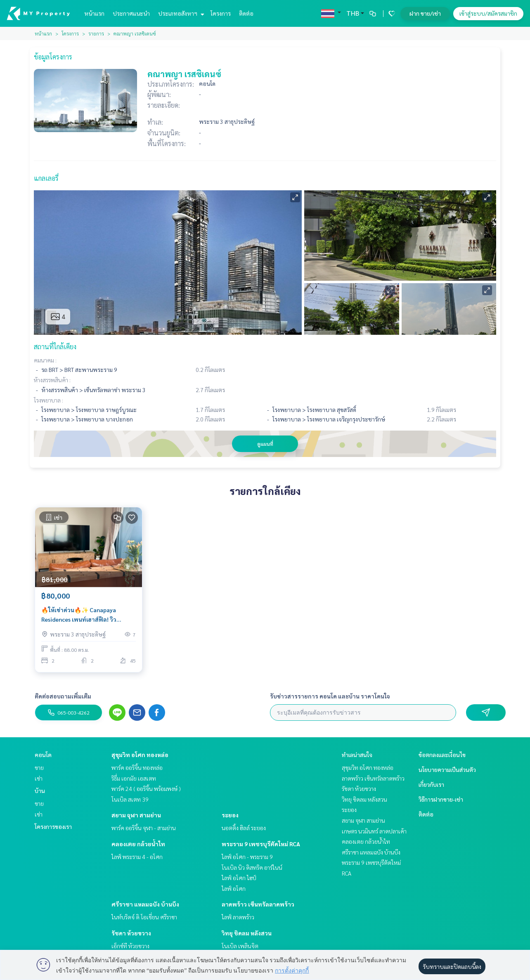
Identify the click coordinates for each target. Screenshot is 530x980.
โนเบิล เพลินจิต (240, 946)
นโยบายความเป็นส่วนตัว (447, 769)
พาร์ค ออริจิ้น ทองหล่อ (137, 767)
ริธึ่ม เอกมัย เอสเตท (134, 778)
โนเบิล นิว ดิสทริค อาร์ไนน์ (252, 867)
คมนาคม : (45, 360)
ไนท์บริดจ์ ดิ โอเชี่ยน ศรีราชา (144, 917)
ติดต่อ (246, 13)
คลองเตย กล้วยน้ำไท (138, 844)
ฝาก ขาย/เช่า (425, 13)
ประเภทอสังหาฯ (180, 13)
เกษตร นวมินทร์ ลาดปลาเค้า (374, 831)
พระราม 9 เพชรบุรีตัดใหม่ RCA (261, 844)
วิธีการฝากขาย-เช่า (441, 799)
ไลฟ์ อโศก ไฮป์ (239, 878)
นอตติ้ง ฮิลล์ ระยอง (244, 828)
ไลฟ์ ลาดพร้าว (238, 917)
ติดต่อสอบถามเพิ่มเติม (63, 696)
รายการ (96, 33)
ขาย (39, 767)
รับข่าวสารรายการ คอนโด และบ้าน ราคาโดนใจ (330, 696)
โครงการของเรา (53, 826)
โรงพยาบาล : (49, 400)
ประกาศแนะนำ (131, 13)
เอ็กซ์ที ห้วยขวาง (130, 946)
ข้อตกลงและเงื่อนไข (442, 755)
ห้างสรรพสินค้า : (52, 380)
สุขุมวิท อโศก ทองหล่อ (140, 755)
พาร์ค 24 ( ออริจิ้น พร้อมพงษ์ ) (146, 788)
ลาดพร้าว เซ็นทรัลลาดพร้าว (258, 904)
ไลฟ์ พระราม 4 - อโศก (137, 857)
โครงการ (221, 13)
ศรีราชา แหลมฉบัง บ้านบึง (145, 904)
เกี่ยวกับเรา (431, 784)
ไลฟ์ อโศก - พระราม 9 (247, 857)
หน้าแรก (94, 13)
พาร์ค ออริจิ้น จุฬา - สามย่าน (144, 828)
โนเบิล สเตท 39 (130, 799)
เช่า (39, 778)
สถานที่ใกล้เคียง (55, 347)
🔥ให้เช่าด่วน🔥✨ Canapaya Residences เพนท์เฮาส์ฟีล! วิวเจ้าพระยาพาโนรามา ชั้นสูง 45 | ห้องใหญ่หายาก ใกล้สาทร (87, 615)
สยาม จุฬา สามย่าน (136, 815)
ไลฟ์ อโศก (234, 888)
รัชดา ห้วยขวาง (131, 933)
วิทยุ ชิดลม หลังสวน (247, 933)
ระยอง (230, 815)
